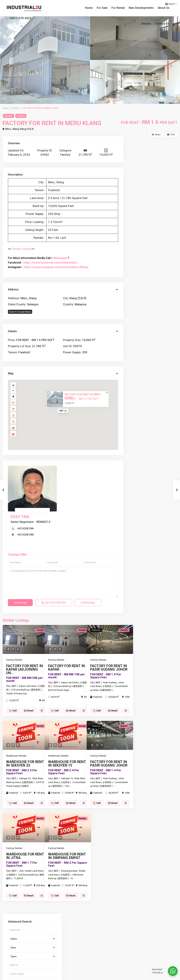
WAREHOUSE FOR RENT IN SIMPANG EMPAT (67, 821)
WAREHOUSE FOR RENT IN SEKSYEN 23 (25, 728)
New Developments (141, 8)
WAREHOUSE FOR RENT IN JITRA (25, 821)
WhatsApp (88, 567)
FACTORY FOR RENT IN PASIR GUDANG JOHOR (109, 632)
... (28, 658)
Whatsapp (60, 258)
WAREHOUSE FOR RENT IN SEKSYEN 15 (67, 728)
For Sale (102, 8)
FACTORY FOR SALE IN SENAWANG (160, 245)
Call (54, 567)
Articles (146, 24)
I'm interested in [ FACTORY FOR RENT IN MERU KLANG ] (63, 547)
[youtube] (36, 958)
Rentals (9, 116)
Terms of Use (147, 975)
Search (153, 214)
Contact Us (162, 24)
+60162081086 (71, 479)
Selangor (33, 304)
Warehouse (12, 721)
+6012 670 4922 (20, 18)
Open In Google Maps (20, 312)
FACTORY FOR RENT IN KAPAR (67, 632)
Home (89, 8)
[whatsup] (18, 958)
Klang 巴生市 (27, 129)
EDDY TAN (66, 468)
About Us (164, 8)
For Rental (118, 8)
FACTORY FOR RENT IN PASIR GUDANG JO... (160, 261)
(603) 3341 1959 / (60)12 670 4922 (87, 933)
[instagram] (45, 958)
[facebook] (9, 958)
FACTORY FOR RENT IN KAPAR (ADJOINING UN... (25, 634)
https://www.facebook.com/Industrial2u (50, 262)
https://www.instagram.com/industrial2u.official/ (56, 267)
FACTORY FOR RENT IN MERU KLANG (83, 396)
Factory (15, 108)
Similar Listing (21, 249)
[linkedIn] (27, 958)
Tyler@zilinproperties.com (83, 944)
